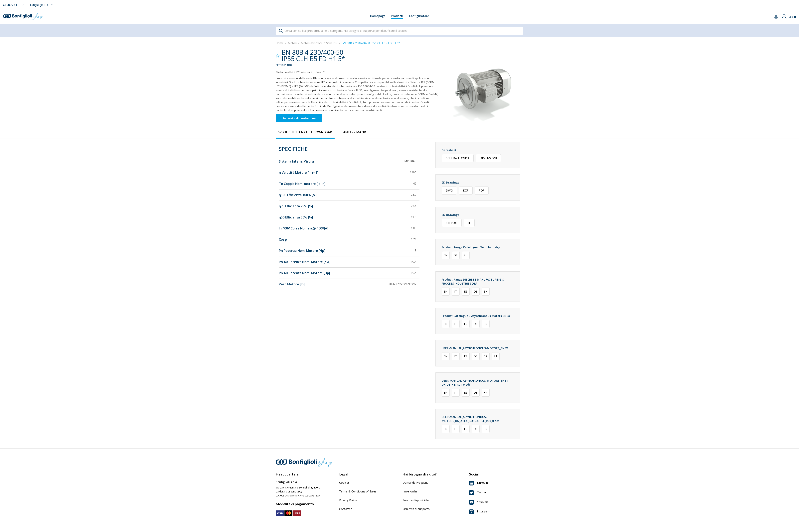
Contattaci (346, 509)
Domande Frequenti (415, 483)
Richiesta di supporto (416, 509)
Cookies (344, 483)
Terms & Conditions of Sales (358, 491)
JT (469, 223)
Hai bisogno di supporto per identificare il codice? (375, 31)
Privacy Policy (348, 500)
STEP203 (452, 223)
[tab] (305, 132)
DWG (449, 190)
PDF (482, 190)
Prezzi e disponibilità (416, 500)
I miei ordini (410, 491)
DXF (466, 190)
